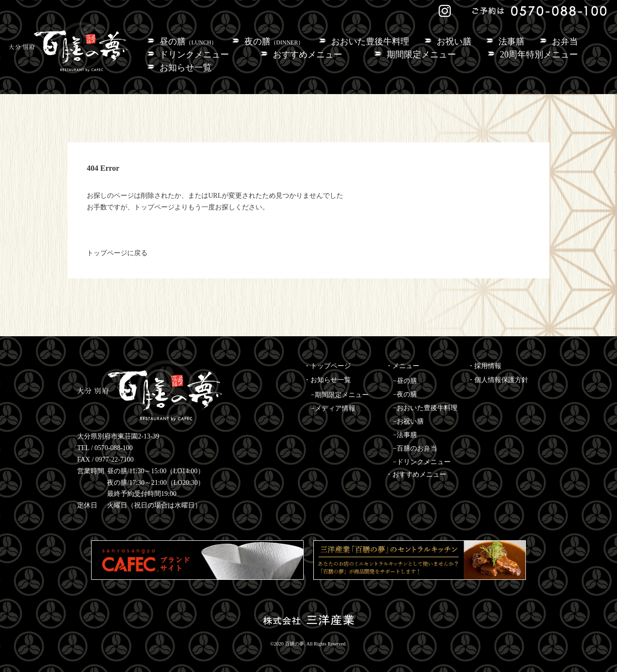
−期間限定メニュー (340, 395)
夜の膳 (274, 41)
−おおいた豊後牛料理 (425, 408)
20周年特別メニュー (539, 55)
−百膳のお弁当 (415, 448)
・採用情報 (484, 366)
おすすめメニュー (308, 55)
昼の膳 (188, 41)
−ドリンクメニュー (422, 462)
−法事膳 (405, 435)
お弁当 (565, 41)
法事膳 (511, 41)
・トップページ (327, 366)
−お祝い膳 (408, 421)
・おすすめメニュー (416, 474)
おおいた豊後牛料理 (370, 41)
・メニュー (402, 366)
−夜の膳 (405, 394)
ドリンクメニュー (194, 55)
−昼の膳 (405, 381)
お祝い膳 (454, 41)
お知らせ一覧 (186, 68)
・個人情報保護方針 (498, 380)
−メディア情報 (333, 408)
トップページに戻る (117, 253)
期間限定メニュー (421, 55)
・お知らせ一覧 (327, 380)
